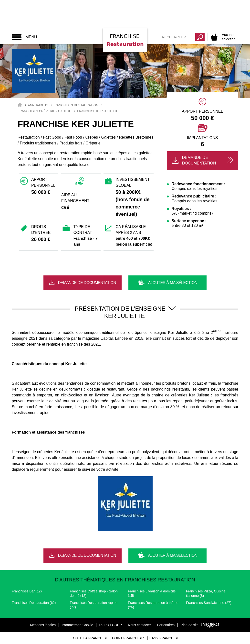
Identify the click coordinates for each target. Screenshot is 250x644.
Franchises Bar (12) (27, 591)
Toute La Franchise (89, 638)
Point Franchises (129, 638)
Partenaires (166, 625)
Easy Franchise (164, 638)
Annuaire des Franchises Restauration (63, 105)
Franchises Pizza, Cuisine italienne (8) (206, 593)
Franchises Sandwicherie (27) (209, 603)
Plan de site (190, 625)
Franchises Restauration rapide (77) (94, 605)
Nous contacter (139, 625)
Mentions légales (43, 625)
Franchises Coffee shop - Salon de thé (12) (94, 593)
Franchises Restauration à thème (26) (153, 605)
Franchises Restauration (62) (34, 603)
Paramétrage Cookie (77, 625)
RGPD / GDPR (110, 625)
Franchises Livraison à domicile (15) (152, 593)
